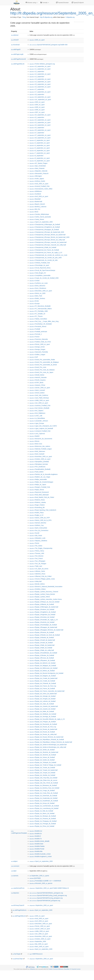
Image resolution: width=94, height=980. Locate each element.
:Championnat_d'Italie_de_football (43, 247)
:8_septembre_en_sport (40, 158)
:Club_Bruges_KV (38, 273)
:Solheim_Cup (36, 525)
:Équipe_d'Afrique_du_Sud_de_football (44, 602)
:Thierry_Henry (37, 551)
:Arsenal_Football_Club (39, 186)
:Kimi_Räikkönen (37, 413)
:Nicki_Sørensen (37, 451)
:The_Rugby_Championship (41, 548)
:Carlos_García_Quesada (40, 217)
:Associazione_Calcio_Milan (41, 189)
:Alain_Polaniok (37, 168)
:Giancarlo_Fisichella (39, 352)
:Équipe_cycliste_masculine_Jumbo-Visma (46, 599)
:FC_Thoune (36, 316)
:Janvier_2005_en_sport (40, 388)
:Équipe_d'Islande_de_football (42, 638)
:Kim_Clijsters (36, 411)
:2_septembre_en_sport (40, 140)
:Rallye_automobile (38, 479)
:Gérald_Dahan (37, 375)
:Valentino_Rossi (37, 574)
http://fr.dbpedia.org (46, 17)
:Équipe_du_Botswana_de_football (43, 785)
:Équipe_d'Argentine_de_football (42, 615)
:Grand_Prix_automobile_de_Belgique (44, 362)
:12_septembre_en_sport (40, 74)
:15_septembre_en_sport (40, 84)
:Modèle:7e (36, 839)
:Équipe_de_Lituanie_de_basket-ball (44, 706)
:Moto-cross (36, 444)
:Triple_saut (36, 566)
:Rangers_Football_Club (40, 487)
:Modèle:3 (35, 836)
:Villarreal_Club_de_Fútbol (40, 576)
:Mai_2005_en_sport (39, 944)
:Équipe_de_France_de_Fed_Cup (43, 686)
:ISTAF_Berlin (36, 383)
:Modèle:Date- (36, 844)
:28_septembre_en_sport (40, 138)
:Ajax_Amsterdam (38, 166)
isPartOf (15, 40)
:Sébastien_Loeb (37, 538)
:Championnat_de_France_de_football (44, 250)
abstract (15, 35)
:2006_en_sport (37, 110)
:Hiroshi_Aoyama (37, 380)
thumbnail (15, 45)
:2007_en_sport (37, 112)
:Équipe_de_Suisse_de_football (42, 757)
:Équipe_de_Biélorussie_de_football (43, 668)
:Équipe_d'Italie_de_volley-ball (42, 650)
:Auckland (35, 194)
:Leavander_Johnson (39, 421)
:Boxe (34, 212)
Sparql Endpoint (78, 3)
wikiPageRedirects (20, 910)
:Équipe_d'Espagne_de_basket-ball (43, 627)
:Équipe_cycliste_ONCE (40, 597)
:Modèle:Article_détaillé (39, 841)
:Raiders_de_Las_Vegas (40, 477)
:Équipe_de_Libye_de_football (42, 704)
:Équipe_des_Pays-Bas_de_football (43, 778)
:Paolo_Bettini (36, 472)
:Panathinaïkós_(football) (40, 469)
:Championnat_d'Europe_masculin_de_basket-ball (48, 242)
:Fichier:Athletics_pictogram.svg (42, 64)
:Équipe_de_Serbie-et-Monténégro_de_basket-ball (48, 745)
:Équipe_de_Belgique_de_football (43, 666)
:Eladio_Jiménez (37, 298)
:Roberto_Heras (37, 500)
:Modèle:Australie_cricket (40, 854)
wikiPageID (16, 49)
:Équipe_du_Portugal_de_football (43, 824)
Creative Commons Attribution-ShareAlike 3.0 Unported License (64, 969)
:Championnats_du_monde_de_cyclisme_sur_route (48, 255)
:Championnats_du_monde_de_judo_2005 (46, 258)
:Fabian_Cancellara (38, 319)
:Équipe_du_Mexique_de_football (43, 816)
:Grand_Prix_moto (38, 367)
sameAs (15, 876)
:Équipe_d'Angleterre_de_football (43, 612)
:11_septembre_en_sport (40, 69)
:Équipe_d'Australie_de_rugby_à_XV (44, 620)
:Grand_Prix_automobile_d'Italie (42, 360)
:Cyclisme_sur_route (39, 283)
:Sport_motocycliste (38, 528)
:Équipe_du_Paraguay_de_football (43, 821)
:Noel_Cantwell (37, 454)
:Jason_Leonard (37, 390)
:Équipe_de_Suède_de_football (42, 760)
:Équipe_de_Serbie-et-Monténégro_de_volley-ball (48, 747)
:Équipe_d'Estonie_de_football (42, 632)
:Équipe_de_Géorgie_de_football (42, 696)
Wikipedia (32, 969)
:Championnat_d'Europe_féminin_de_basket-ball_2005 (49, 237)
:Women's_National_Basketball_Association (46, 587)
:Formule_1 (36, 334)
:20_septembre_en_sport (40, 115)
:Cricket (34, 281)
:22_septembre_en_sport (40, 120)
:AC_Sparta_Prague (38, 163)
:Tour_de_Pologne (38, 564)
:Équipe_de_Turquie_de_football (42, 773)
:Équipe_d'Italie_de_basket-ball (42, 645)
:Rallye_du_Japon (38, 485)
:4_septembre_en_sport (40, 145)
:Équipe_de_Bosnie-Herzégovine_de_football (46, 673)
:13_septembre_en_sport (40, 79)
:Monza (34, 441)
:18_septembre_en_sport (40, 97)
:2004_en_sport (37, 105)
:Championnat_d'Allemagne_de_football (45, 224)
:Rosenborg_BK (37, 507)
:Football (35, 329)
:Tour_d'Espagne (37, 561)
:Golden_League (37, 355)
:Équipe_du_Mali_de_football (41, 811)
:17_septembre (37, 89)
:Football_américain (38, 332)
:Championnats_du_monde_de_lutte (44, 260)
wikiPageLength (17, 54)
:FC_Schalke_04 (37, 314)
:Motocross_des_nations (40, 446)
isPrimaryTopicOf (18, 905)
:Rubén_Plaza (36, 513)
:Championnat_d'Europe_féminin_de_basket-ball (47, 235)
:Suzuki (34, 533)
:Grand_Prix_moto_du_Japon (41, 372)
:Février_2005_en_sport (40, 344)
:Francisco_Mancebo (39, 339)
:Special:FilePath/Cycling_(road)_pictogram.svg (48, 895)
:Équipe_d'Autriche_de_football (42, 622)
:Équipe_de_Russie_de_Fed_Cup (43, 727)
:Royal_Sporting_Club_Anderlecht (43, 510)
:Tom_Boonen (36, 556)
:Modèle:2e (36, 834)
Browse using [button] (32, 3)
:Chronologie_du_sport (39, 265)
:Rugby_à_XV (36, 515)
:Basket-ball (36, 202)
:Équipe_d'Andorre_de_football (42, 609)
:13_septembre (37, 77)
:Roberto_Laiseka (38, 502)
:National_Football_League (41, 449)
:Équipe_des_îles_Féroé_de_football (44, 783)
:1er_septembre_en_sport (40, 100)
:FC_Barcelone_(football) (40, 306)
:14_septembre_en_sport (40, 82)
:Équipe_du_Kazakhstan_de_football (44, 801)
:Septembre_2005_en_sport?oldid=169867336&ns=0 (49, 888)
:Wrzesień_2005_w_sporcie (41, 883)
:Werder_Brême (37, 584)
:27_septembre (37, 133)
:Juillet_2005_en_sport (39, 400)
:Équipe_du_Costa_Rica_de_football (44, 793)
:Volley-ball (35, 581)
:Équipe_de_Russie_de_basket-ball (43, 729)
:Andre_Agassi (37, 179)
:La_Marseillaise (37, 418)
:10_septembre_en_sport (40, 66)
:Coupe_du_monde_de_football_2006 (44, 278)
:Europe (35, 304)
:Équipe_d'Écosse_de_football (42, 658)
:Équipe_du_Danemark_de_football (43, 796)
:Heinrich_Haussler (38, 377)
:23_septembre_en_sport (40, 122)
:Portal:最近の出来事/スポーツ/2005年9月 (45, 881)
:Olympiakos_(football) (39, 462)
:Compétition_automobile (40, 275)
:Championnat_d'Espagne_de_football (44, 230)
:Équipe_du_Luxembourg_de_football (44, 808)
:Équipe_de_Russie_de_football (42, 732)
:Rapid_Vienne (37, 490)
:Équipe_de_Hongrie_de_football (42, 699)
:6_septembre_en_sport (40, 151)
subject (14, 861)
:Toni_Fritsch (36, 558)
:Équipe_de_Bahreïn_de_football (42, 663)
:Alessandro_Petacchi (39, 173)
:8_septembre (36, 156)
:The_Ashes (36, 546)
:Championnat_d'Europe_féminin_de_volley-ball (47, 240)
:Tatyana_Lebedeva (38, 541)
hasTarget (16, 954)
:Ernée (34, 301)
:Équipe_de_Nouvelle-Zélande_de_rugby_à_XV (47, 719)
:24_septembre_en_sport (40, 125)
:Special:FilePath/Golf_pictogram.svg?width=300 (48, 45)
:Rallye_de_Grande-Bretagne (41, 482)
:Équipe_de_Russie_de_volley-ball (43, 734)
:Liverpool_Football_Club (40, 431)
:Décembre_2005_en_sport (41, 291)
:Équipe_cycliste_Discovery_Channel (44, 592)
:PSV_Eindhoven (37, 467)
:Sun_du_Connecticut (39, 530)
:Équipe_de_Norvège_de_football (43, 717)
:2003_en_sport (37, 102)
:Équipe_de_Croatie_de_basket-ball (43, 678)
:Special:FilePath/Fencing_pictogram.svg (46, 898)
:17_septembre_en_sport (40, 92)
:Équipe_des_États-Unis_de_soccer (43, 780)
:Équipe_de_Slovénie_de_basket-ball (44, 752)
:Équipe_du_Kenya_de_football (42, 803)
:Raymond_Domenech (39, 492)
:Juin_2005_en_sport (39, 403)
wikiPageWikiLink (18, 64)
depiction (15, 893)
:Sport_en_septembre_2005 (41, 222)
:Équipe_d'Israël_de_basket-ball (42, 640)
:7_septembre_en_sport (40, 153)
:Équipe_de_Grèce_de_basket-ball (43, 694)
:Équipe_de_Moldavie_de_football (43, 714)
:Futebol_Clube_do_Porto (40, 342)
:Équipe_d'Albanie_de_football (42, 604)
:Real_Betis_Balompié (39, 495)
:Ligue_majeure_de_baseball (41, 428)
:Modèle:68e (36, 851)
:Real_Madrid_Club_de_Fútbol (42, 497)
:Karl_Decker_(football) (39, 408)
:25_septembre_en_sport (40, 130)
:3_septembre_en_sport (40, 143)
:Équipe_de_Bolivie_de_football (42, 671)
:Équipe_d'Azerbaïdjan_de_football (43, 625)
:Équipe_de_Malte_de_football (42, 711)
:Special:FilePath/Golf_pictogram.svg (45, 901)
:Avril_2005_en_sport (39, 196)
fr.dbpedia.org (70, 17)
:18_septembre (37, 94)
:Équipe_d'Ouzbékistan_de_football (43, 653)
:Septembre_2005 (38, 941)
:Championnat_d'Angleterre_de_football (45, 227)
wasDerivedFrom (18, 888)
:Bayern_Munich (37, 204)
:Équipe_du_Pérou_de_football (42, 826)
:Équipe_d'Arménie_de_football (42, 617)
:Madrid (34, 436)
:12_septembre (37, 71)
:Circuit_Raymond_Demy (40, 268)
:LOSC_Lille (36, 416)
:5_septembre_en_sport (40, 148)
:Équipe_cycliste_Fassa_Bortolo (42, 594)
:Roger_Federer (37, 505)
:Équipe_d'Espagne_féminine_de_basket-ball (46, 630)
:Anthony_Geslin (37, 181)
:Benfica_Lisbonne (38, 207)
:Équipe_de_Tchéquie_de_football (43, 762)
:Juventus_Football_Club (40, 406)
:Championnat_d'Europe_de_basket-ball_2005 (47, 232)
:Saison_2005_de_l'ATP (40, 518)
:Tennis (34, 543)
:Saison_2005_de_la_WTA (40, 520)
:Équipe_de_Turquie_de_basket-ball (43, 770)
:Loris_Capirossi (37, 434)
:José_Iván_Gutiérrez (39, 395)
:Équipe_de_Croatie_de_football (42, 681)
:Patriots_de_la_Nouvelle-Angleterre (43, 474)
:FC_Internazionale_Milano (41, 309)
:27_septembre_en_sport (40, 135)
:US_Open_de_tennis (39, 569)
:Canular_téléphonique (39, 214)
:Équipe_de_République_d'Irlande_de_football (47, 740)
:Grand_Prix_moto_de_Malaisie (42, 370)
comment (15, 866)
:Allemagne (36, 176)
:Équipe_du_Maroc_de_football (42, 813)
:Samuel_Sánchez (38, 523)
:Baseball (35, 199)
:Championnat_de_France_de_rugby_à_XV (46, 253)
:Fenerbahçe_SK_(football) (41, 324)
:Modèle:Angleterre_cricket (41, 856)
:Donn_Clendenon (38, 288)
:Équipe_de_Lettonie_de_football (42, 701)
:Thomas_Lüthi (37, 553)
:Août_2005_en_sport (39, 184)
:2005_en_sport (37, 40)
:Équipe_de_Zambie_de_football (42, 775)
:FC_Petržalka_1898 (39, 311)
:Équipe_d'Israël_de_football (41, 643)
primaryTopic (18, 959)
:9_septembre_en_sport (40, 161)
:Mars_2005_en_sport (39, 947)
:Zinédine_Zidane (38, 589)
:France (34, 337)
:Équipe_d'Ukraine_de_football (42, 655)
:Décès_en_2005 (37, 293)
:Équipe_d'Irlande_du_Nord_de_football (45, 635)
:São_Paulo (36, 536)
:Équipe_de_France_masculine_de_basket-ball (47, 691)
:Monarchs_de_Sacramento (41, 439)
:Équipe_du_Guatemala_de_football (43, 798)
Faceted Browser (62, 3)
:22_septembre (37, 117)
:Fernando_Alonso (38, 326)
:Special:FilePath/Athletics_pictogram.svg (46, 893)
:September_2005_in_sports (39, 876)
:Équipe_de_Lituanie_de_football (42, 709)
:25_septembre (37, 128)
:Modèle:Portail (37, 849)
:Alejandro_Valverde (38, 171)
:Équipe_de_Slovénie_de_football (43, 755)
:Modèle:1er (36, 831)
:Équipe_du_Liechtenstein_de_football (44, 806)
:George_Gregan (37, 349)
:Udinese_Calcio (37, 571)
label (14, 871)
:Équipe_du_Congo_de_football (42, 791)
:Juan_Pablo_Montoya (39, 398)
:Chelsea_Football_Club (40, 263)
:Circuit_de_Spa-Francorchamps (42, 270)
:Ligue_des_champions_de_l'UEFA (43, 426)
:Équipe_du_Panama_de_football (43, 819)
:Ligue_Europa (37, 423)
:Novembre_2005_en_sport (41, 456)
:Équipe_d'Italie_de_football (41, 648)
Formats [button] (45, 3)
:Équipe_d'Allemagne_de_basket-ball (44, 607)
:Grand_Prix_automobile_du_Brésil (43, 365)
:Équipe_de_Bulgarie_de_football (43, 676)
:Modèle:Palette (37, 846)
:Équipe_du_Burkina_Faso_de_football (44, 788)
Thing (24, 17)
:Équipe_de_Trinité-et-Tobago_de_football (45, 765)
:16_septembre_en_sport (40, 87)
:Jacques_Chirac (37, 385)
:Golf (34, 357)
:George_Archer (37, 347)
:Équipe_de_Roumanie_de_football (43, 724)
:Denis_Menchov (37, 286)
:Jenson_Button (37, 393)
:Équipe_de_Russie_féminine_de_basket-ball (46, 737)
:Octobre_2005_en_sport (40, 459)
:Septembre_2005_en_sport (41, 905)
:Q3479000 (35, 878)
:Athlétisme (36, 191)
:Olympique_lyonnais (39, 464)
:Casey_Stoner (37, 219)
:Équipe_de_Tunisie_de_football (42, 768)
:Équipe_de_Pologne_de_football (43, 722)
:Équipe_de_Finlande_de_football (43, 683)
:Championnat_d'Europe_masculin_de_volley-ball (48, 245)
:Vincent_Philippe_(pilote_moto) (42, 579)
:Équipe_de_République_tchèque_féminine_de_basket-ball (51, 742)
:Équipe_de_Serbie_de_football (42, 750)
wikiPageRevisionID (19, 59)
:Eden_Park (36, 296)
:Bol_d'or (35, 209)
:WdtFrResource (36, 954)
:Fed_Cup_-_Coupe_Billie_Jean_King (44, 321)
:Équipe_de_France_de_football (42, 689)
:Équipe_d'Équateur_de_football (42, 660)
